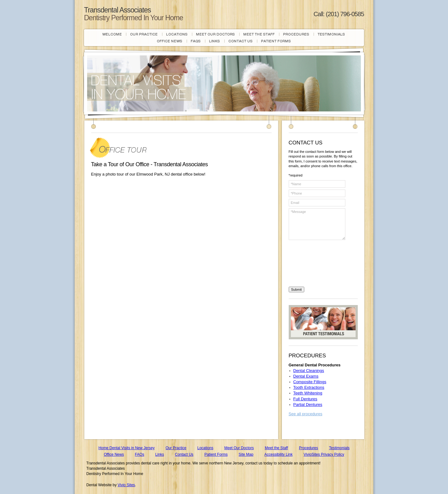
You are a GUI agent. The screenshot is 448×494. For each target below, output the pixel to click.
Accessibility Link (279, 454)
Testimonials (339, 448)
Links (160, 454)
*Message (317, 224)
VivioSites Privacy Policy (324, 454)
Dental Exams (306, 376)
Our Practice (176, 448)
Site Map (246, 454)
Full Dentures (305, 399)
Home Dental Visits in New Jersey (126, 448)
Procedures (308, 448)
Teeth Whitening (308, 393)
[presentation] (314, 264)
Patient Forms (216, 454)
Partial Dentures (308, 405)
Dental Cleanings (309, 371)
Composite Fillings (310, 382)
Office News (114, 454)
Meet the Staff (276, 448)
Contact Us (184, 454)
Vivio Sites (126, 485)
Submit (296, 289)
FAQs (140, 454)
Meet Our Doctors (239, 448)
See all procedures (306, 414)
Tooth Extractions (309, 387)
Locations (205, 448)
